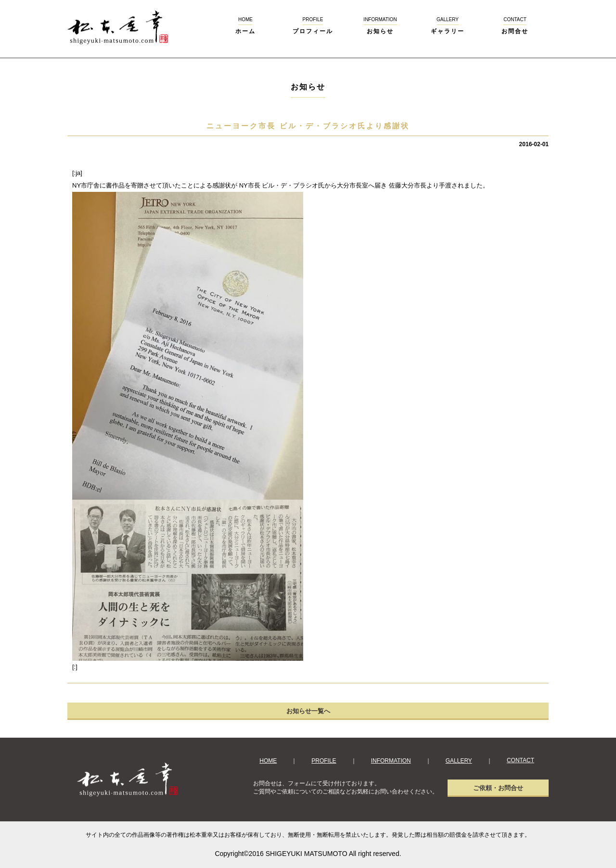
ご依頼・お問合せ (498, 788)
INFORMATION (391, 761)
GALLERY (459, 761)
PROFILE (324, 761)
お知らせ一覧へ (308, 711)
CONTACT (520, 760)
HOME (268, 761)
